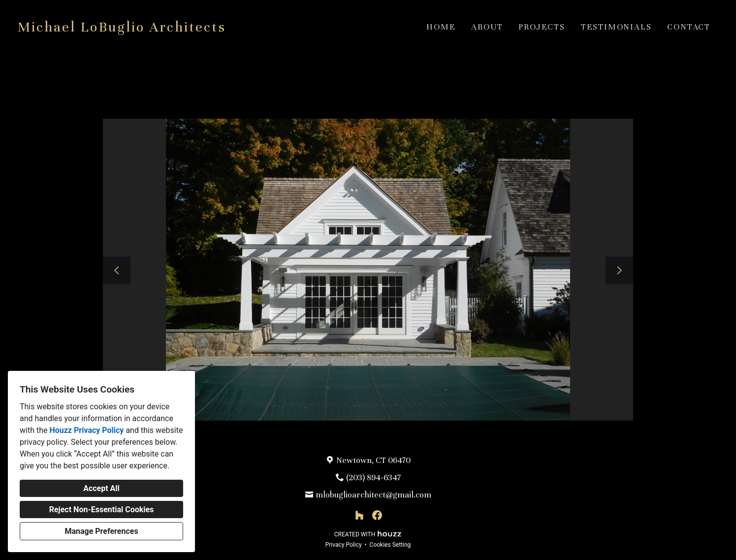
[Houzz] (359, 515)
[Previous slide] (117, 270)
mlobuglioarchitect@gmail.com (373, 495)
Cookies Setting (390, 545)
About (487, 27)
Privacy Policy (344, 545)
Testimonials (616, 27)
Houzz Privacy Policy (86, 430)
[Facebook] (377, 515)
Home (441, 27)
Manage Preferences (101, 531)
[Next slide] (619, 270)
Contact (689, 27)
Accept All (101, 488)
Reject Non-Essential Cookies (102, 510)
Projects (542, 27)
